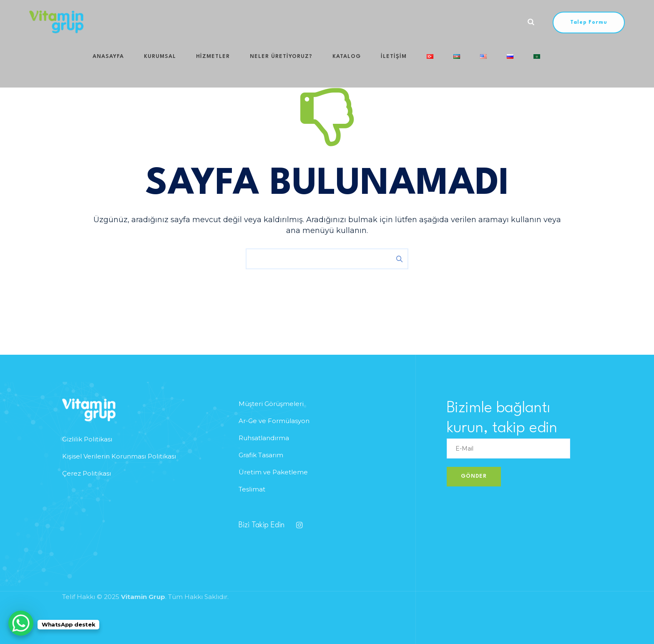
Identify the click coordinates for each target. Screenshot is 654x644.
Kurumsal (154, 22)
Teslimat (252, 489)
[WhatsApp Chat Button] (21, 623)
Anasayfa (110, 22)
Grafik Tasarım (261, 455)
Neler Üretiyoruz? (258, 22)
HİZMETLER (198, 22)
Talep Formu (589, 23)
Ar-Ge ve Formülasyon (274, 421)
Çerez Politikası (87, 473)
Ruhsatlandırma (264, 438)
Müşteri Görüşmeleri (271, 404)
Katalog (315, 22)
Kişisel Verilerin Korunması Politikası (119, 456)
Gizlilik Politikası (87, 439)
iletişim (354, 22)
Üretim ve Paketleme (273, 472)
